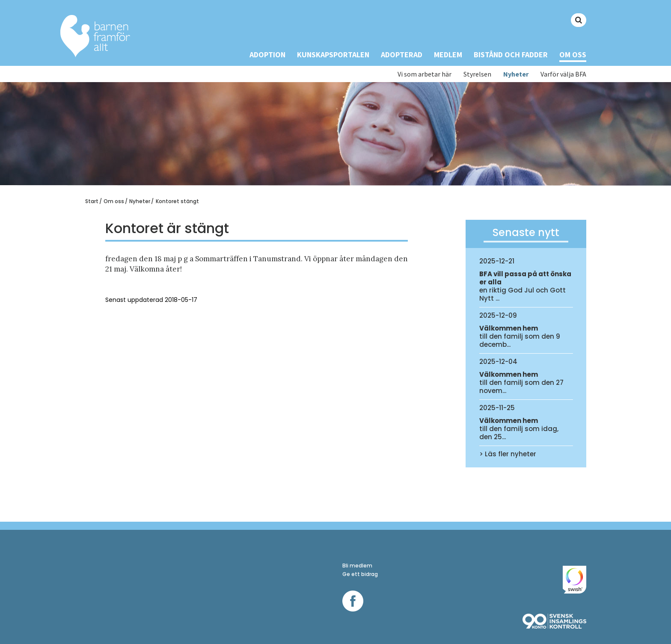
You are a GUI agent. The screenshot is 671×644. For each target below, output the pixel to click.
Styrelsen (477, 74)
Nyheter (516, 74)
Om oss (573, 55)
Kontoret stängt (177, 201)
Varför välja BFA (563, 74)
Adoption (267, 55)
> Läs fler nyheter (508, 454)
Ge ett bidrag (360, 574)
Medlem (448, 55)
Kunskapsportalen (333, 55)
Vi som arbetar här (425, 74)
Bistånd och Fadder (511, 55)
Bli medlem (357, 566)
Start (92, 201)
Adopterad (402, 55)
